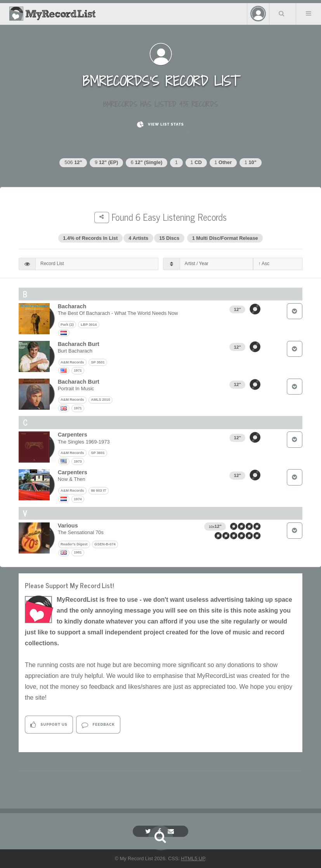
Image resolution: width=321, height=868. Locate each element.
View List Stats (160, 125)
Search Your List (282, 13)
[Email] (172, 831)
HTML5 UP (193, 858)
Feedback (98, 725)
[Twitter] (149, 831)
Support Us (49, 725)
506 (73, 162)
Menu (309, 13)
